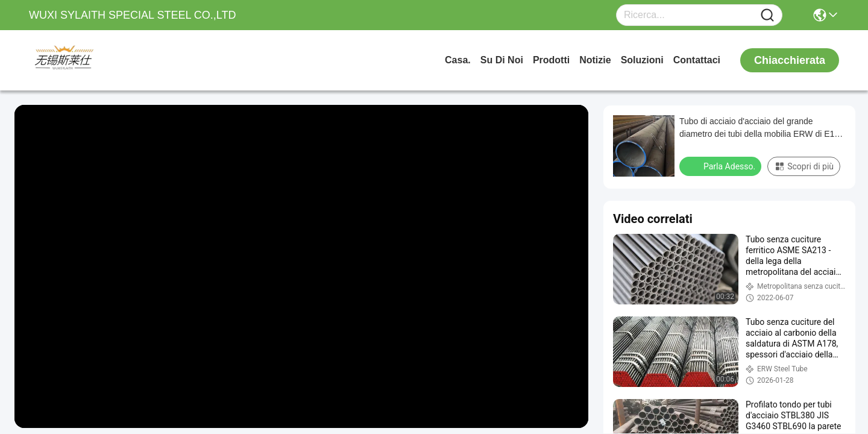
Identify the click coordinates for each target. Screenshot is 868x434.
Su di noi (502, 60)
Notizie (595, 60)
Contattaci (697, 60)
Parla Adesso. (722, 166)
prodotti (551, 60)
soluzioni (642, 60)
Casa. (458, 60)
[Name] (767, 15)
